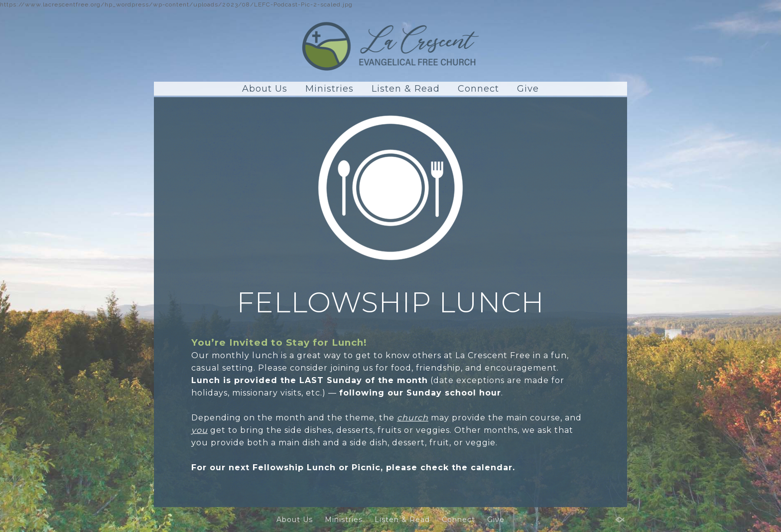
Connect (478, 89)
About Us (265, 89)
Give (528, 89)
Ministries (329, 89)
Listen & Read (406, 89)
